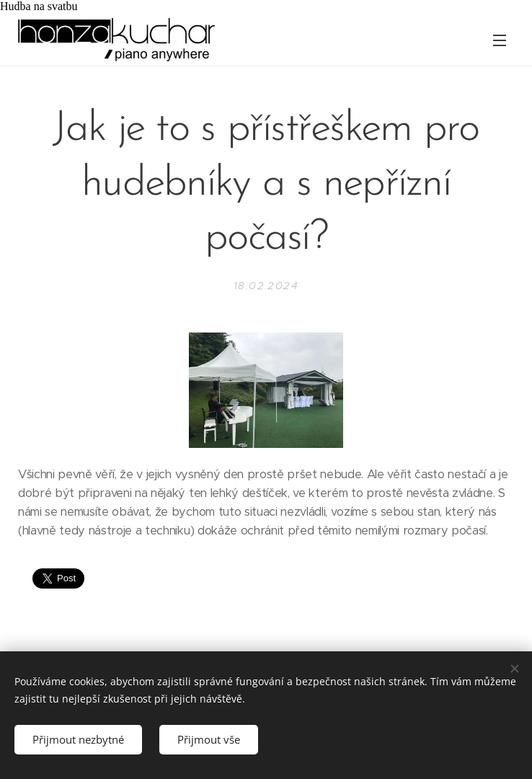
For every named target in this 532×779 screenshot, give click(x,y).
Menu (500, 40)
